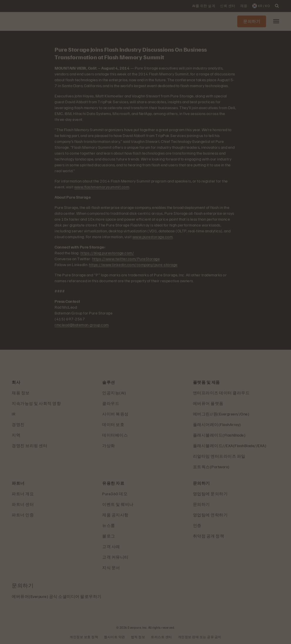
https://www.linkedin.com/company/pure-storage (133, 264)
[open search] (277, 6)
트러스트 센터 (162, 637)
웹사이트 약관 (115, 637)
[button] (276, 22)
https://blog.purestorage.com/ (107, 253)
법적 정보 (138, 637)
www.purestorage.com (153, 237)
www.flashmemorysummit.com (102, 187)
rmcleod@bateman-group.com (82, 325)
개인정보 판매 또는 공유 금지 (200, 637)
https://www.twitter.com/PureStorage (126, 259)
